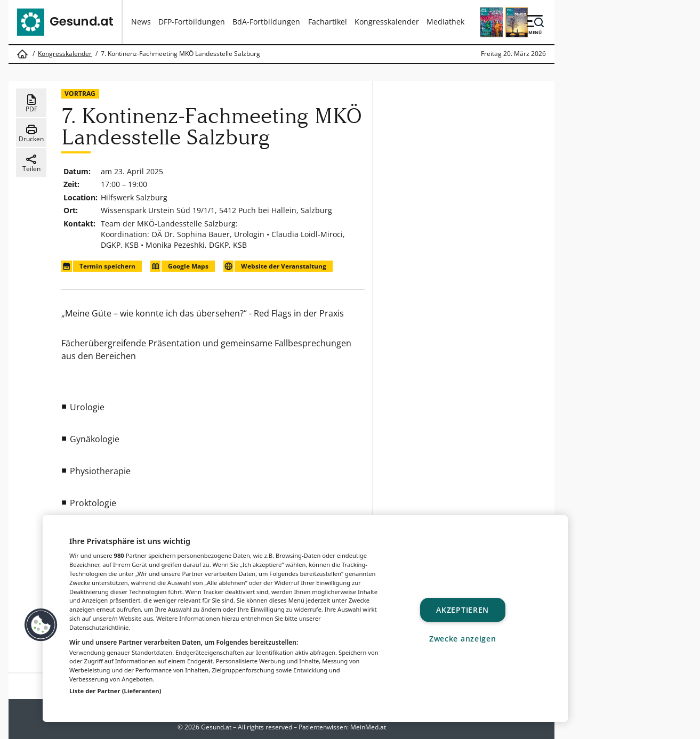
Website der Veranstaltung (275, 266)
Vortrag (80, 94)
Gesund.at (216, 727)
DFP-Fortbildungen (192, 22)
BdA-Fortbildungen (266, 22)
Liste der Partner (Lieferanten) (115, 691)
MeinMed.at (368, 727)
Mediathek (445, 22)
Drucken (31, 133)
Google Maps (179, 266)
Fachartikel (328, 22)
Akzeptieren (462, 610)
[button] (41, 625)
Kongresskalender (387, 22)
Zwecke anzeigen (463, 639)
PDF (31, 103)
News (141, 22)
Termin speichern (98, 266)
